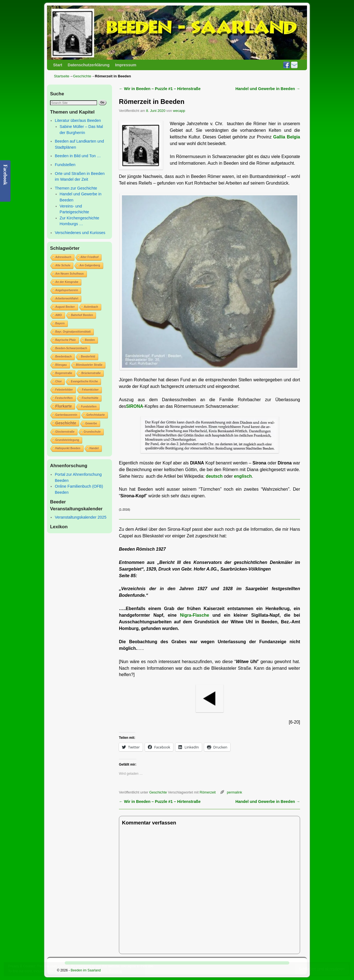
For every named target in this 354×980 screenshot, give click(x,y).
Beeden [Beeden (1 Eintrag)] (90, 340)
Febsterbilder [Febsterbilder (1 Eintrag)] (64, 390)
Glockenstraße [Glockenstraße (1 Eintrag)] (65, 432)
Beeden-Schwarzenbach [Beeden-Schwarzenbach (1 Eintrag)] (71, 348)
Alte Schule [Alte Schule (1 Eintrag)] (63, 265)
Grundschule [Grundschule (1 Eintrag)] (92, 432)
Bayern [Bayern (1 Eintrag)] (60, 323)
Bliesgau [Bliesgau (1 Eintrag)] (61, 365)
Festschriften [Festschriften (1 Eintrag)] (64, 398)
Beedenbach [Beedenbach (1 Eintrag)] (63, 357)
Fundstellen (65, 165)
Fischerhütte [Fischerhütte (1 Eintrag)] (90, 398)
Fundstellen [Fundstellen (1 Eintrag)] (89, 407)
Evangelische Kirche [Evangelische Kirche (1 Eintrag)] (84, 381)
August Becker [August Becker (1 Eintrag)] (65, 307)
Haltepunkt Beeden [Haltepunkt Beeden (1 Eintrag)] (68, 448)
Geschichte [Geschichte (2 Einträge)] (66, 423)
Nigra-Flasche (195, 615)
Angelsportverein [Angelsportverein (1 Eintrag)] (67, 290)
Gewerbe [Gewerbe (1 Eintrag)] (91, 423)
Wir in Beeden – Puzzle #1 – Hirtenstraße (160, 89)
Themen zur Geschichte (76, 188)
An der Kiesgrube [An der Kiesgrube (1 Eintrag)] (67, 282)
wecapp (179, 111)
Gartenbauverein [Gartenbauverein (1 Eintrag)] (66, 415)
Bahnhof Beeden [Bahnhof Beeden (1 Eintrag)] (82, 315)
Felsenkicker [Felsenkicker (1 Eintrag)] (90, 390)
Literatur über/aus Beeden (78, 120)
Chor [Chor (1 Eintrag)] (58, 381)
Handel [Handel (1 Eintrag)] (94, 448)
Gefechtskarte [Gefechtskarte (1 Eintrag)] (96, 415)
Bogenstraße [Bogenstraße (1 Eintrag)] (64, 373)
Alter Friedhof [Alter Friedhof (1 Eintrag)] (90, 257)
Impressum (126, 65)
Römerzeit (208, 792)
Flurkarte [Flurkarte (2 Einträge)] (64, 406)
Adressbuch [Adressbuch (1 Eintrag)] (63, 257)
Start (58, 65)
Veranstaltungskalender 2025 (80, 517)
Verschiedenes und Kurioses (80, 233)
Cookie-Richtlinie (110, 971)
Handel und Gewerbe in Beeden (268, 89)
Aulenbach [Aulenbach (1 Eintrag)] (91, 307)
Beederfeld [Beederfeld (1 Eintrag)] (88, 357)
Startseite (62, 76)
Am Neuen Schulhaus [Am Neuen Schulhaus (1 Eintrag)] (70, 274)
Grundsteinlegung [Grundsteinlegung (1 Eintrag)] (67, 440)
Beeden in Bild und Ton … (78, 156)
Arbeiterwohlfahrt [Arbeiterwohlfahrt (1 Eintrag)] (67, 299)
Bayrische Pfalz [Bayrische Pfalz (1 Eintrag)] (66, 340)
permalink (234, 792)
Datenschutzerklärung (89, 65)
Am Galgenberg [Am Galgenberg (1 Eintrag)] (90, 265)
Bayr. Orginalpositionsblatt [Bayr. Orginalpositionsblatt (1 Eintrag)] (73, 332)
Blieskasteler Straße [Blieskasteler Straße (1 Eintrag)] (89, 365)
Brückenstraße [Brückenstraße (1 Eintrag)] (91, 373)
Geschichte (82, 76)
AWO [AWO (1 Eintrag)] (59, 315)
